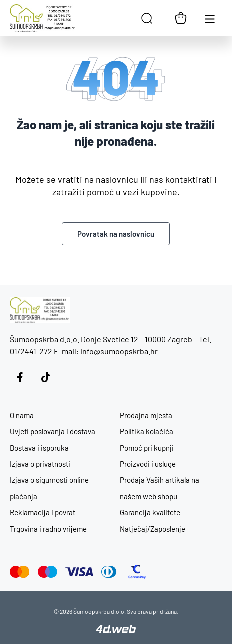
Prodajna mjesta (146, 415)
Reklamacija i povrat (43, 512)
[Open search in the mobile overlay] (147, 18)
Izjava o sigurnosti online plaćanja (49, 488)
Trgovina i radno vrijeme (48, 529)
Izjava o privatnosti (40, 464)
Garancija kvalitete (150, 512)
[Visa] (79, 572)
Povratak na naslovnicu (116, 234)
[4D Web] (116, 630)
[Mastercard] (20, 572)
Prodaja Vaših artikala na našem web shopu (160, 488)
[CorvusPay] (137, 572)
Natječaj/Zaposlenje (153, 529)
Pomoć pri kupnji (147, 448)
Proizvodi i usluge (148, 464)
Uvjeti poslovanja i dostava (53, 431)
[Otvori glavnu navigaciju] (210, 18)
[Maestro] (48, 572)
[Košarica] (181, 18)
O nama (22, 415)
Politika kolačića (147, 431)
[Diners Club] (109, 572)
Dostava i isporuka (39, 448)
